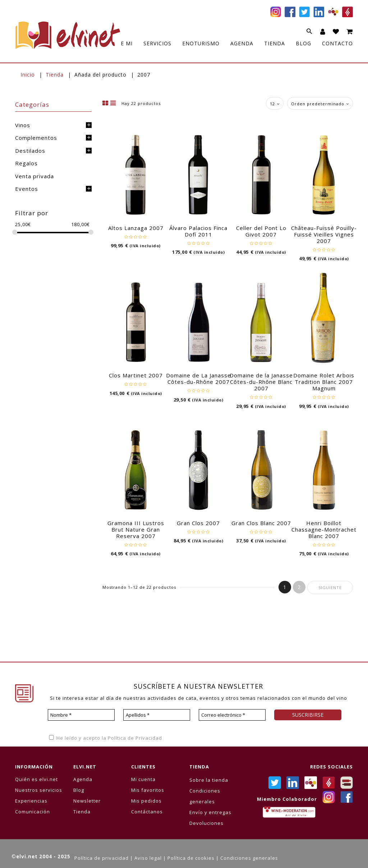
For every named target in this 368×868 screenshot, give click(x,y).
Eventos (27, 189)
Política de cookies (191, 858)
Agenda (83, 779)
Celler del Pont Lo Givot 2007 (261, 231)
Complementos (36, 138)
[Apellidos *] (157, 715)
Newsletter (87, 801)
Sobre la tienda (209, 780)
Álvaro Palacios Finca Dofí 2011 (198, 231)
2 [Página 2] (299, 587)
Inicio (28, 75)
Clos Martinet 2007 (136, 375)
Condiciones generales (249, 858)
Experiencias (31, 801)
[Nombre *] (81, 715)
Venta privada (34, 176)
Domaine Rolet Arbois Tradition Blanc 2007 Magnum (324, 382)
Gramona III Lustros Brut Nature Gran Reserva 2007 (136, 529)
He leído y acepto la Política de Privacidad (105, 738)
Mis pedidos (146, 801)
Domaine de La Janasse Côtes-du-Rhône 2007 (199, 378)
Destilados (30, 151)
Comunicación (33, 812)
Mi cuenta (143, 779)
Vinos (23, 125)
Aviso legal (148, 858)
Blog (79, 790)
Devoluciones (206, 823)
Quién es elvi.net (36, 779)
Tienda (55, 75)
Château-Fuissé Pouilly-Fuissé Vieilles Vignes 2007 (324, 234)
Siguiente (330, 587)
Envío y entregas (210, 812)
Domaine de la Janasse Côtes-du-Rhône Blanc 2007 (261, 382)
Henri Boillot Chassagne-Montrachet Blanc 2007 (324, 529)
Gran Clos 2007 (198, 523)
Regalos (26, 163)
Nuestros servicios (39, 790)
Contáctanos (147, 812)
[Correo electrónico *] (232, 715)
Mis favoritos (148, 790)
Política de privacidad (102, 858)
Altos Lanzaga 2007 (136, 228)
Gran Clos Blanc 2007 (261, 523)
